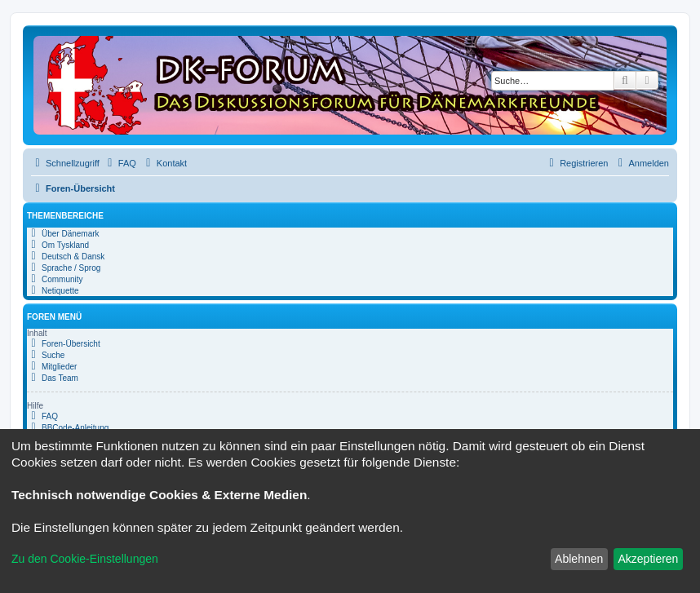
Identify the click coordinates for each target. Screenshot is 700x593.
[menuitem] (120, 163)
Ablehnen (579, 559)
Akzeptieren (648, 559)
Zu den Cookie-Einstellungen (85, 559)
